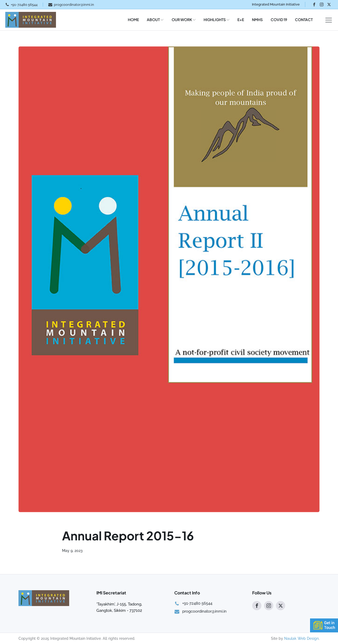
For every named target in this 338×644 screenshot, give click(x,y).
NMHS (257, 20)
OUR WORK (184, 20)
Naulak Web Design (301, 638)
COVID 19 (279, 20)
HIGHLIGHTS (217, 20)
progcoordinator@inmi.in (74, 5)
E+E (241, 20)
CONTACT (304, 20)
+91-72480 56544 (24, 5)
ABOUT (155, 20)
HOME (133, 20)
